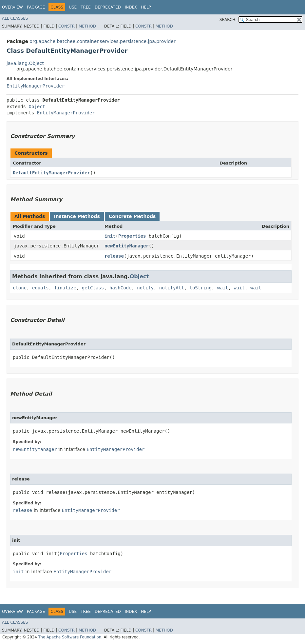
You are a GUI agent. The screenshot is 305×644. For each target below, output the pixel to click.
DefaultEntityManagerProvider (51, 173)
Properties (132, 236)
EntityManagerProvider (36, 86)
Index (131, 7)
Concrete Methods (132, 216)
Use (73, 7)
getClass (93, 288)
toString (201, 288)
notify (145, 288)
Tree (86, 7)
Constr (67, 26)
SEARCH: (228, 20)
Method (87, 26)
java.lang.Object (25, 63)
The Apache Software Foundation (70, 637)
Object (37, 107)
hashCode (120, 288)
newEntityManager (127, 246)
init (110, 236)
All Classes (15, 18)
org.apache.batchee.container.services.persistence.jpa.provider (102, 41)
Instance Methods (77, 216)
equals (40, 288)
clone (20, 288)
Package (36, 7)
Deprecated (108, 7)
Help (146, 7)
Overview (12, 7)
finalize (65, 288)
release (114, 256)
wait (223, 288)
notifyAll (172, 288)
